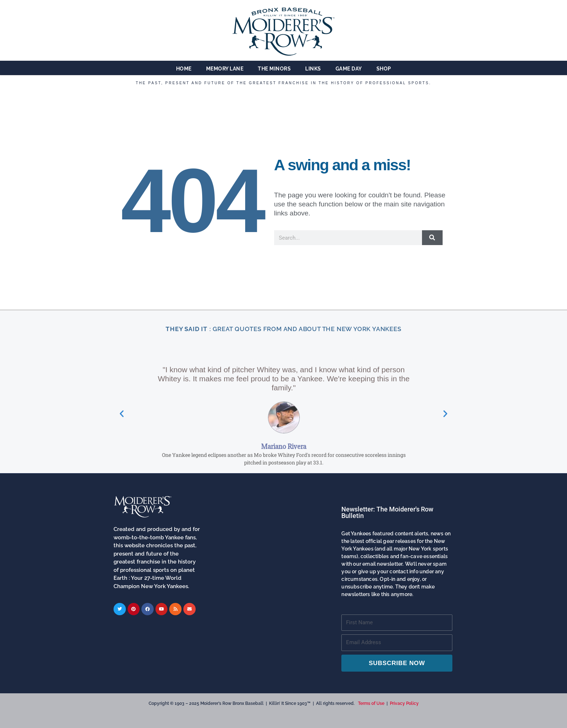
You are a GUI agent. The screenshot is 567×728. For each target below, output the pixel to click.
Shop (384, 69)
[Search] (432, 238)
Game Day (349, 69)
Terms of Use (371, 703)
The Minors (274, 69)
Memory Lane (225, 69)
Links (313, 69)
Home (184, 69)
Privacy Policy (404, 703)
